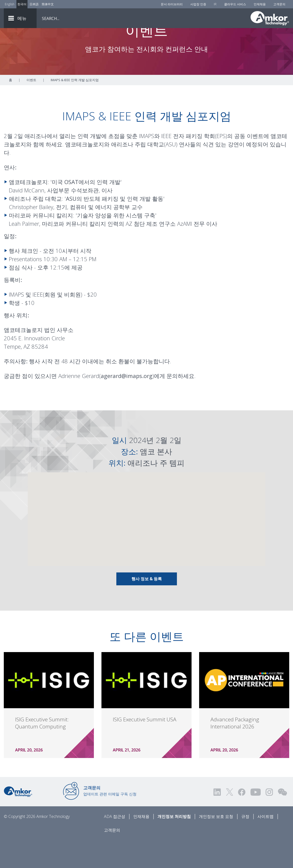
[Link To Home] (270, 18)
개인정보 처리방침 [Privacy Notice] (174, 844)
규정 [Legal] (245, 844)
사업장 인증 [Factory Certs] (198, 4)
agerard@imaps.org (127, 404)
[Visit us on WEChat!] (282, 820)
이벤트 (31, 108)
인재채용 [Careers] (260, 4)
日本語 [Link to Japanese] (34, 4)
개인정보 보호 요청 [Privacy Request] (216, 844)
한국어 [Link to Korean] (22, 4)
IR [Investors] (215, 4)
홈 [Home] (10, 108)
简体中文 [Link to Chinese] (48, 4)
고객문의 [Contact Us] (279, 4)
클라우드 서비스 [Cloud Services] (235, 4)
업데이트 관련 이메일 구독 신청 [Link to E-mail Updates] (110, 819)
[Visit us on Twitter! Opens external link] (230, 820)
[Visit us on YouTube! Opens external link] (255, 820)
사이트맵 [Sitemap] (265, 844)
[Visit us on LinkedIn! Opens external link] (218, 820)
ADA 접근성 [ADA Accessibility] (115, 844)
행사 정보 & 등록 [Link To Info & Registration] (147, 607)
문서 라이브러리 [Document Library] (172, 4)
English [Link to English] (10, 4)
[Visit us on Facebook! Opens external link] (242, 820)
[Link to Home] (18, 819)
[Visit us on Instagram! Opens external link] (269, 820)
